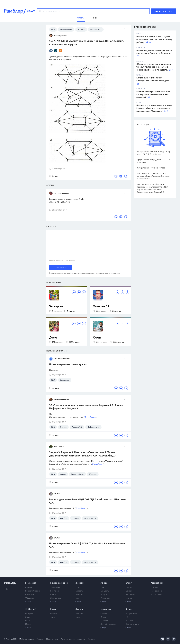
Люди (28, 617)
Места (28, 624)
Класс (53, 609)
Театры (104, 595)
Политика (30, 595)
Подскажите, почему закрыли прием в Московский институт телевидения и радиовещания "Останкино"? (154, 108)
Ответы (54, 614)
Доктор (79, 609)
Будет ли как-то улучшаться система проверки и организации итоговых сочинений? (153, 94)
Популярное (131, 614)
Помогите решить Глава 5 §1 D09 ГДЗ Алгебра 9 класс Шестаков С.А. (87, 545)
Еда (77, 598)
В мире (29, 587)
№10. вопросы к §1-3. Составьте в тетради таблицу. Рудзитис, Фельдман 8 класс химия (154, 176)
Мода (78, 587)
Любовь (79, 595)
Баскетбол (130, 595)
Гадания (104, 621)
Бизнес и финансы (59, 583)
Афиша (104, 583)
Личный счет (56, 598)
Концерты (105, 591)
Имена (103, 617)
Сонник (104, 614)
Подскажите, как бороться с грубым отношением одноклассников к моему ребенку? (154, 40)
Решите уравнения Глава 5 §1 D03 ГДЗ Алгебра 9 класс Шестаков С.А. (88, 501)
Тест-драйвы (156, 591)
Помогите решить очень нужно (68, 365)
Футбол (129, 587)
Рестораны (105, 598)
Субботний (31, 609)
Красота (79, 591)
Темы (53, 617)
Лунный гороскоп (108, 624)
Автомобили (157, 583)
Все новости (31, 583)
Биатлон (129, 598)
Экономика (55, 587)
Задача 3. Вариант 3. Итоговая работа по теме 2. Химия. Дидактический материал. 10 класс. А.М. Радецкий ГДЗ (82, 454)
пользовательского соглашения (107, 273)
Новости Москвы (33, 591)
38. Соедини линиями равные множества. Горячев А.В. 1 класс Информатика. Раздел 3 (86, 407)
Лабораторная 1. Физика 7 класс (151, 168)
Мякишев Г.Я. (102, 307)
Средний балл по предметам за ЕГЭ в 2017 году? (153, 161)
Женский (80, 583)
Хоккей (129, 591)
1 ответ (54, 176)
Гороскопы (106, 609)
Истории (29, 614)
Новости (154, 587)
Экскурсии (56, 307)
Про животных (132, 624)
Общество (30, 598)
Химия (97, 338)
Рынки (53, 595)
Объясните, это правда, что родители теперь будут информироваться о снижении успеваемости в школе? (154, 67)
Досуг (53, 338)
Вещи (28, 621)
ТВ (127, 617)
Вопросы (80, 614)
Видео (129, 609)
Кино (103, 587)
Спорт (129, 583)
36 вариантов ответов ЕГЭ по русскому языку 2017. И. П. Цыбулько (154, 153)
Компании (55, 591)
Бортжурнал (156, 595)
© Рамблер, (8, 639)
